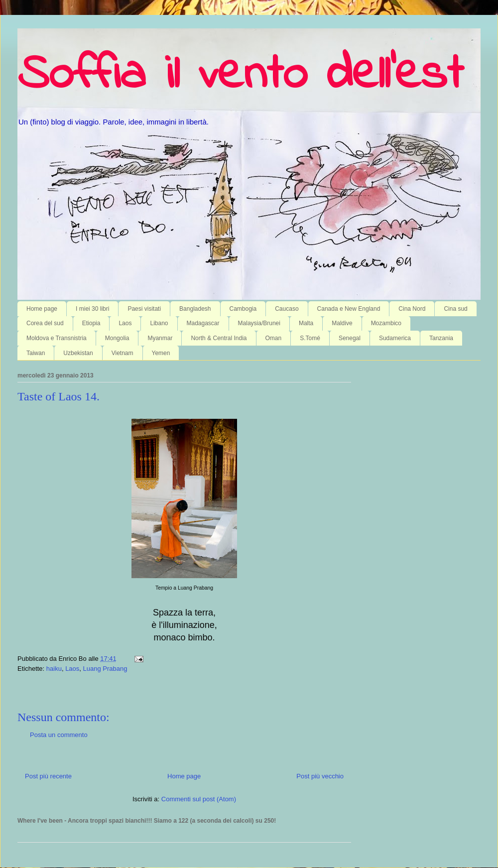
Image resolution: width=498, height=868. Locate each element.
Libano (159, 323)
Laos (125, 323)
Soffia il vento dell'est (240, 76)
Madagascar (203, 323)
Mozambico (386, 323)
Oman (274, 338)
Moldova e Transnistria (57, 338)
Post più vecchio (320, 776)
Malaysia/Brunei (259, 323)
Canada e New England (349, 309)
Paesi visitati (144, 309)
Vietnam (123, 353)
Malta (306, 323)
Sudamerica (395, 338)
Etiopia (91, 323)
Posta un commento (59, 735)
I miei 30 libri (92, 309)
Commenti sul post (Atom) (199, 799)
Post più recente (48, 776)
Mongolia (117, 338)
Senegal (350, 338)
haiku (54, 669)
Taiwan (36, 353)
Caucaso (287, 309)
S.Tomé (310, 338)
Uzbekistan (78, 353)
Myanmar (160, 338)
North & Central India (219, 338)
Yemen (161, 353)
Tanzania (441, 338)
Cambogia (243, 309)
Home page (42, 309)
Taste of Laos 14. (59, 396)
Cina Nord (412, 309)
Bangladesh (195, 309)
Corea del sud (45, 323)
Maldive (342, 323)
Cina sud (455, 309)
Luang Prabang (105, 669)
